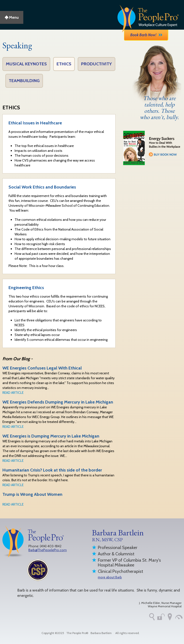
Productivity (96, 64)
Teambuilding (24, 81)
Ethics (64, 64)
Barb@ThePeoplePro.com (48, 550)
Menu (12, 17)
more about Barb (110, 577)
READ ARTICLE (13, 393)
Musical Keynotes (26, 64)
